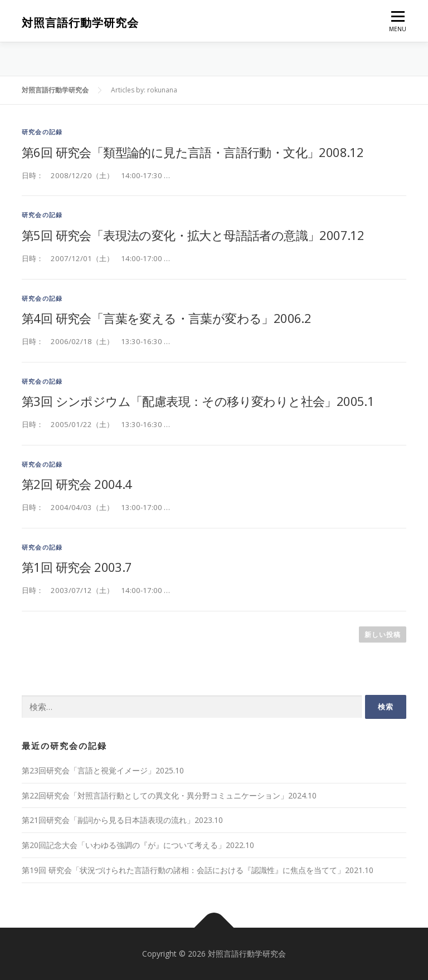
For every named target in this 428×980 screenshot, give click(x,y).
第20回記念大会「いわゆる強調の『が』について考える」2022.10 (138, 845)
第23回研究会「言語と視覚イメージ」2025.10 (103, 770)
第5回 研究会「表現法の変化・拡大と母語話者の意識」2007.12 (193, 235)
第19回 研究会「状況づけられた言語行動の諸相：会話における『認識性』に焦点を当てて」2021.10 (198, 870)
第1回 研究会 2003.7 (77, 567)
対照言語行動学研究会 (80, 23)
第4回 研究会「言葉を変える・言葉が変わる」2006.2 (166, 318)
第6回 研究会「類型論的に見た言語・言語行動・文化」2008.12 (193, 152)
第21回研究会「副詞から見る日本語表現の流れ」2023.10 (122, 820)
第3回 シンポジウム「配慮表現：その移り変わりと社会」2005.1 (198, 401)
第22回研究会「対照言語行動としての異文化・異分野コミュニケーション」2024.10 (169, 795)
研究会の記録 (42, 132)
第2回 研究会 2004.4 (77, 484)
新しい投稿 (383, 634)
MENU (398, 24)
